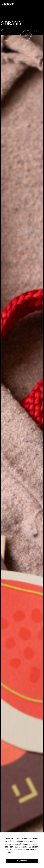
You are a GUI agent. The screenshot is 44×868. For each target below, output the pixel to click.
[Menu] (37, 4)
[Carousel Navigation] (6, 31)
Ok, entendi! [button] (22, 861)
